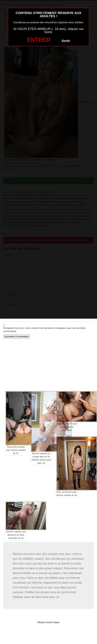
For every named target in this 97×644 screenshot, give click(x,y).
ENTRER (39, 40)
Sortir (66, 41)
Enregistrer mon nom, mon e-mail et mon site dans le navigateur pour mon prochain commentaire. (44, 330)
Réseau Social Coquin (48, 622)
